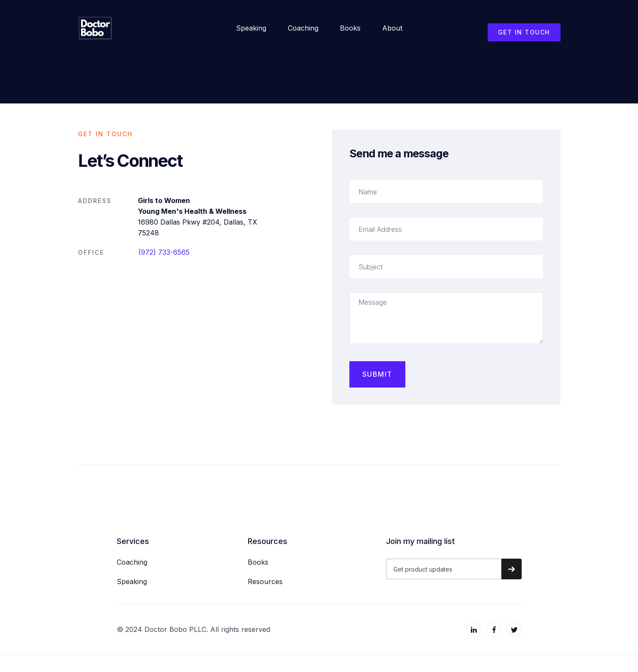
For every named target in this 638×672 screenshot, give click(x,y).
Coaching (303, 28)
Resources (265, 581)
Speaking (251, 28)
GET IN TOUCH (524, 32)
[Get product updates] (444, 569)
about (392, 28)
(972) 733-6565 (164, 252)
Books (350, 28)
